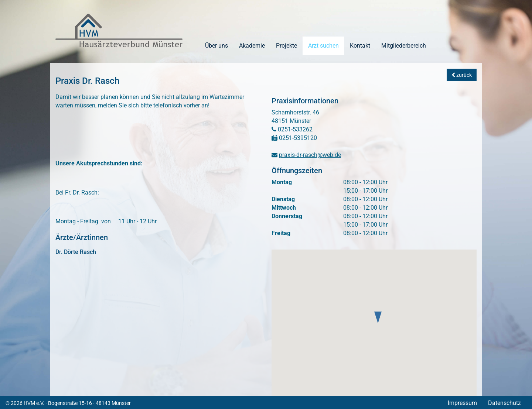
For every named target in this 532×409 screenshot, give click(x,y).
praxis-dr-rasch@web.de (310, 155)
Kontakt (360, 46)
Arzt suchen (323, 46)
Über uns (216, 46)
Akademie (252, 46)
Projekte (287, 46)
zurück (462, 75)
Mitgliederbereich (404, 46)
